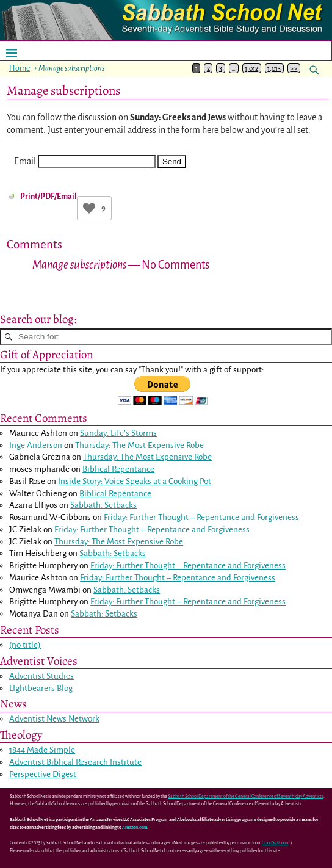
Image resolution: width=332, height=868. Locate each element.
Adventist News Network (54, 719)
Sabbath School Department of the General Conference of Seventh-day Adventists (246, 797)
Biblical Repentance (118, 469)
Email (25, 161)
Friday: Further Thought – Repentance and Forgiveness (201, 517)
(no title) (25, 645)
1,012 (251, 68)
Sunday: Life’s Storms (118, 433)
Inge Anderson (36, 445)
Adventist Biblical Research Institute (75, 762)
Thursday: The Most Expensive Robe (139, 445)
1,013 (274, 68)
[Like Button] (89, 208)
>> (294, 68)
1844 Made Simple (42, 750)
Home (20, 68)
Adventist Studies (41, 676)
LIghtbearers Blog (41, 688)
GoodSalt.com (276, 843)
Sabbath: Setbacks (103, 505)
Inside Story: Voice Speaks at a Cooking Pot (135, 481)
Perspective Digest (43, 774)
